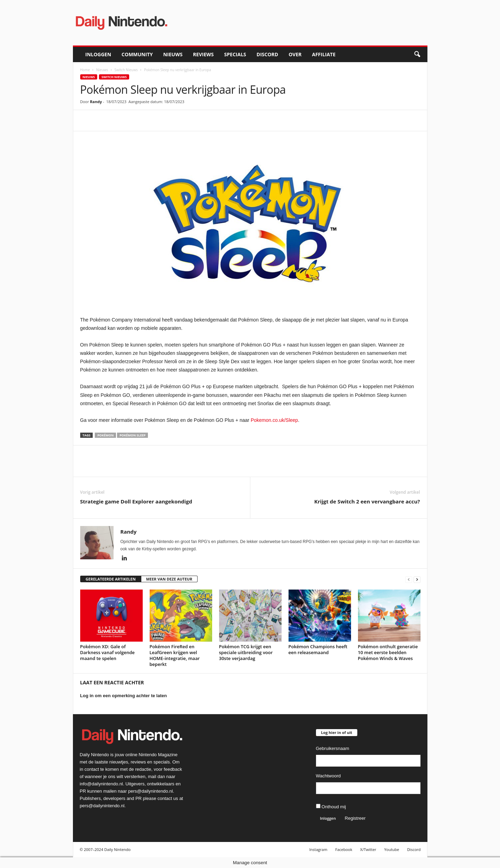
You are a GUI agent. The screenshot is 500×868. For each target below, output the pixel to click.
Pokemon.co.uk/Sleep (274, 420)
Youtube (391, 849)
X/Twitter (368, 849)
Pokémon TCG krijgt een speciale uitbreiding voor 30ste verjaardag (246, 652)
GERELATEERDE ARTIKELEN (111, 579)
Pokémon (105, 435)
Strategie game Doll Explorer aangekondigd (136, 501)
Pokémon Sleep (132, 435)
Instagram (318, 849)
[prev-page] (409, 579)
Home (85, 70)
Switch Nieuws (126, 70)
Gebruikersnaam (333, 748)
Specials (235, 54)
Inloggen (98, 54)
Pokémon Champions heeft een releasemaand (318, 649)
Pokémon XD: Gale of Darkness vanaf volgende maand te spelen (107, 652)
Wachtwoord (328, 776)
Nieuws (173, 54)
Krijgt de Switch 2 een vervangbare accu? (367, 501)
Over (295, 54)
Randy (96, 102)
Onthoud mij (331, 807)
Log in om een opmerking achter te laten (124, 696)
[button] (417, 55)
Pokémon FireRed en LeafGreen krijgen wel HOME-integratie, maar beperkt (175, 655)
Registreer (355, 818)
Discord (267, 54)
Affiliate (324, 54)
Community (137, 54)
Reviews (203, 54)
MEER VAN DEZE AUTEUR (169, 579)
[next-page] (417, 579)
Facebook (344, 849)
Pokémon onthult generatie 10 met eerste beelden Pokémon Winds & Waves (388, 652)
